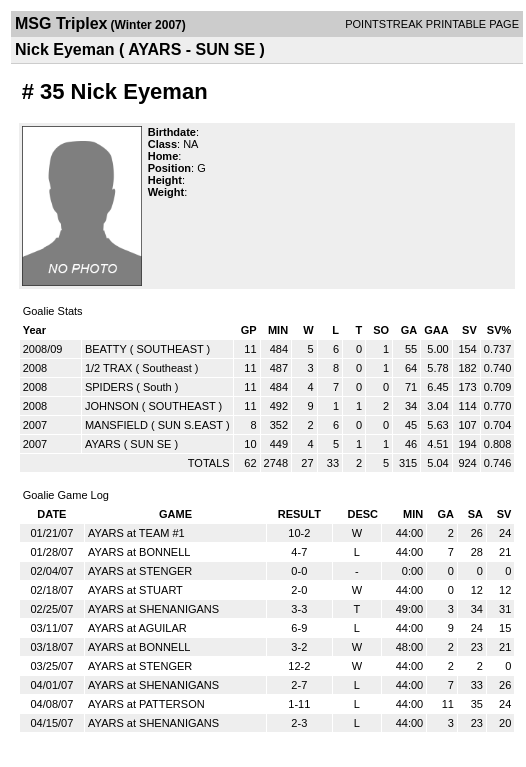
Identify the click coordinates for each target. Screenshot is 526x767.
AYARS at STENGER (140, 571)
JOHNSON (112, 406)
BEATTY (106, 349)
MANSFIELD (116, 425)
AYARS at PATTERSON (146, 704)
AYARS (103, 444)
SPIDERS (109, 387)
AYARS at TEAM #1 (136, 533)
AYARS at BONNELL (139, 552)
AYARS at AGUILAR (137, 628)
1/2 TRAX (109, 368)
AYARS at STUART (135, 590)
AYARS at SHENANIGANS (153, 609)
